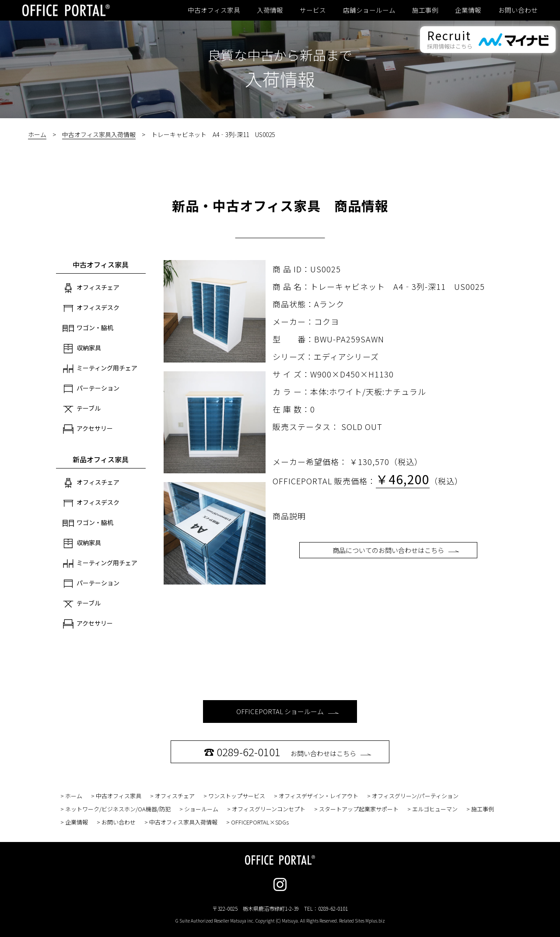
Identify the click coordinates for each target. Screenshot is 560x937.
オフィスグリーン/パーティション (415, 796)
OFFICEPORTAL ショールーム (288, 711)
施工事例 (425, 10)
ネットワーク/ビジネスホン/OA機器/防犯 (118, 809)
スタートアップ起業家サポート (359, 809)
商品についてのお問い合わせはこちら (396, 550)
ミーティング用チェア (100, 369)
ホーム (37, 134)
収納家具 (82, 349)
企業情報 (468, 10)
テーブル (82, 409)
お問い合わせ (518, 10)
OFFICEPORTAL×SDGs (260, 822)
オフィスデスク (91, 308)
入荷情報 (270, 10)
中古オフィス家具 (214, 10)
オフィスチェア (91, 288)
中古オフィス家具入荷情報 (99, 134)
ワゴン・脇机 (88, 328)
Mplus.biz (375, 921)
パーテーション (91, 389)
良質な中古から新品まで (280, 55)
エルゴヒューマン (435, 809)
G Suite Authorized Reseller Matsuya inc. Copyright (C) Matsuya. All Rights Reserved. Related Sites (280, 921)
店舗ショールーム (369, 10)
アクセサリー (88, 429)
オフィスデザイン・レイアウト (318, 796)
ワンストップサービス (237, 796)
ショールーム (201, 809)
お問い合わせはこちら (288, 752)
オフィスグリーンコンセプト (269, 809)
